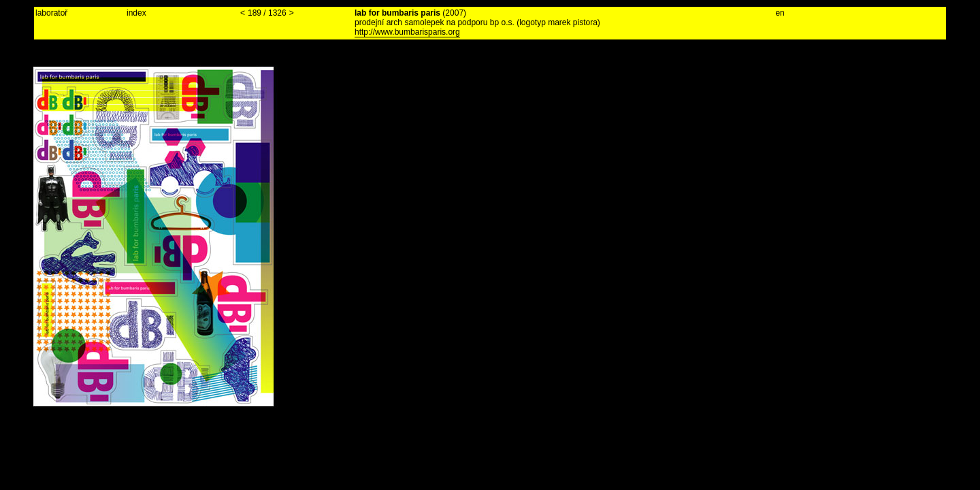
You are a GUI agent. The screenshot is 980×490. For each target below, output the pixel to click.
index (136, 13)
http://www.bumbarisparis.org (407, 32)
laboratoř (51, 13)
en (780, 13)
